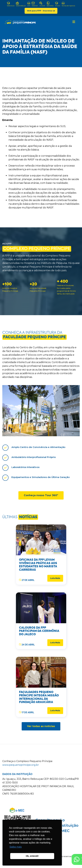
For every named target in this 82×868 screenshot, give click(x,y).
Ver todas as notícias (41, 726)
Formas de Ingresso (68, 4)
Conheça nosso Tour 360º (41, 495)
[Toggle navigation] (74, 22)
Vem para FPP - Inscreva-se (41, 11)
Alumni (58, 4)
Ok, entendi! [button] (32, 856)
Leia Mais (55, 578)
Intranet (42, 4)
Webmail (35, 4)
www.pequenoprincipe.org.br (21, 765)
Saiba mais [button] (16, 847)
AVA (29, 4)
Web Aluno (11, 4)
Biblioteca (50, 4)
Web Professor (21, 4)
